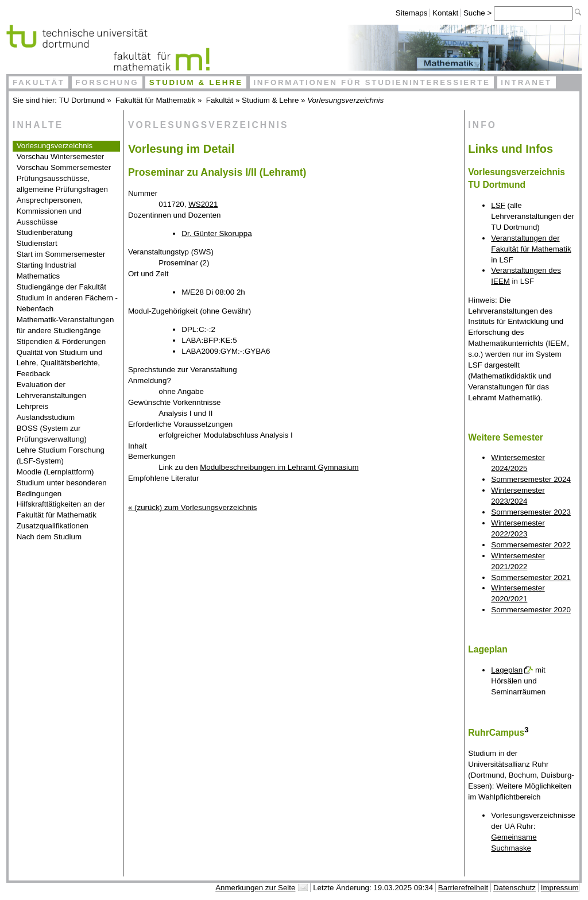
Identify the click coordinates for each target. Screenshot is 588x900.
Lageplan (507, 670)
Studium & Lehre (196, 82)
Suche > (479, 13)
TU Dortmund (82, 100)
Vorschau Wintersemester (61, 157)
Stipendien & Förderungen (61, 341)
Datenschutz (514, 888)
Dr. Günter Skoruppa (216, 233)
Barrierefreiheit (463, 888)
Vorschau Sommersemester (64, 167)
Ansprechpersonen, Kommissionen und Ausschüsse (50, 211)
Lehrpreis (33, 406)
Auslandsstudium (46, 417)
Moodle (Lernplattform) (55, 472)
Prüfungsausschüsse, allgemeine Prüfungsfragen (62, 184)
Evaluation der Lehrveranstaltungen (52, 390)
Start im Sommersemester (61, 254)
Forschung (107, 82)
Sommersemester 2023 (531, 512)
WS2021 (203, 204)
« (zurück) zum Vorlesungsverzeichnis (192, 507)
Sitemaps (412, 13)
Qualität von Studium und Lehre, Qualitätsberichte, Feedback (60, 363)
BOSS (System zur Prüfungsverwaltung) (52, 434)
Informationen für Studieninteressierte (372, 82)
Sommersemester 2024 (531, 479)
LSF (498, 205)
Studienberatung (45, 232)
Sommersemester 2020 (531, 610)
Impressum (560, 888)
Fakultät (39, 82)
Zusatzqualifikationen (53, 526)
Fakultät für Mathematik (155, 100)
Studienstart (37, 243)
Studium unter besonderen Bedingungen (62, 488)
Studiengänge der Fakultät (61, 287)
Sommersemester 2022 (531, 545)
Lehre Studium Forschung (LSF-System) (61, 455)
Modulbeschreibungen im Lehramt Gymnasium (279, 467)
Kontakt (445, 13)
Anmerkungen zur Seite (255, 888)
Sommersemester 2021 (531, 578)
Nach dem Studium (49, 537)
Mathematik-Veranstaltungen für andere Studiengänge (65, 325)
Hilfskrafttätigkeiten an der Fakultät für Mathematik (61, 509)
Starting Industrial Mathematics (47, 271)
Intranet (526, 82)
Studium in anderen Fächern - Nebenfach (67, 303)
